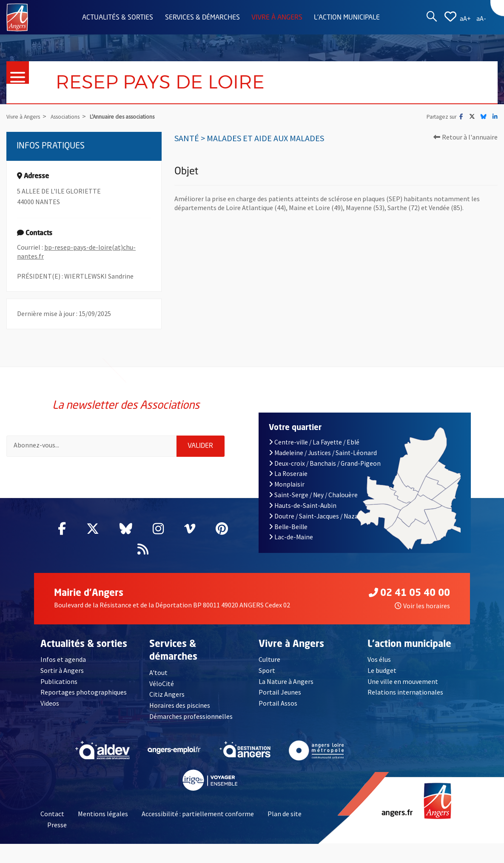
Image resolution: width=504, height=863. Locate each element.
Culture (269, 659)
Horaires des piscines (180, 705)
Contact (52, 814)
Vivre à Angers (277, 18)
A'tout (158, 672)
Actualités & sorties (118, 18)
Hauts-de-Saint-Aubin (303, 506)
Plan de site (285, 814)
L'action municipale (347, 18)
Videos (50, 703)
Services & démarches (202, 18)
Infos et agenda (63, 659)
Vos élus (379, 659)
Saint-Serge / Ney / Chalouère (313, 495)
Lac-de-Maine (291, 537)
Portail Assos (278, 703)
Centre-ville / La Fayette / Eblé (314, 442)
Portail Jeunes (280, 692)
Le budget (382, 670)
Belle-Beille (288, 527)
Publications (59, 681)
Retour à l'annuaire (466, 137)
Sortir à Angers (62, 670)
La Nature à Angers (286, 681)
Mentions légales (103, 814)
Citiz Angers (167, 694)
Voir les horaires (422, 606)
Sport (267, 670)
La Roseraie (288, 474)
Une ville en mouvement (403, 681)
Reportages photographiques (84, 692)
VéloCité (162, 684)
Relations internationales (405, 692)
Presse (57, 825)
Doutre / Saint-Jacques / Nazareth (320, 516)
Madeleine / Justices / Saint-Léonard (323, 453)
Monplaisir (287, 484)
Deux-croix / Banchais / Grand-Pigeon (325, 463)
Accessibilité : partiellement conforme (198, 814)
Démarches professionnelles (191, 716)
